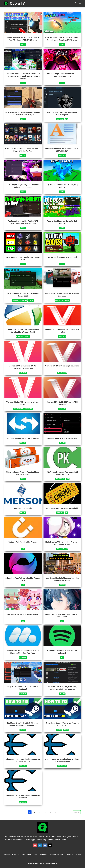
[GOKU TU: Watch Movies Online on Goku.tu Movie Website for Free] (23, 134)
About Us (7, 854)
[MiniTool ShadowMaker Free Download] (23, 424)
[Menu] (80, 3)
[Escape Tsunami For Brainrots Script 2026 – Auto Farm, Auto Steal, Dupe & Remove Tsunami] (23, 59)
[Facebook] (45, 845)
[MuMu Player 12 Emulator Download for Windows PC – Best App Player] (23, 636)
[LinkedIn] (40, 845)
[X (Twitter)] (50, 845)
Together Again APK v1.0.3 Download (62, 438)
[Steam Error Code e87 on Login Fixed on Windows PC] (62, 708)
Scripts (23, 44)
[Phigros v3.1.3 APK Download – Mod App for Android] (62, 600)
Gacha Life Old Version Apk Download (23, 614)
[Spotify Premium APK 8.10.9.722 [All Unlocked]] (62, 636)
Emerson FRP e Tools (23, 508)
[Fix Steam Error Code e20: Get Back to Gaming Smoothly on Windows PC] (23, 708)
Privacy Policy (26, 854)
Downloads (60, 119)
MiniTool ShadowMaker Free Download (23, 438)
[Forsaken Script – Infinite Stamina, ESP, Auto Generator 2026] (62, 59)
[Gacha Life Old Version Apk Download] (23, 600)
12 (55, 812)
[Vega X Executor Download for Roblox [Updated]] (23, 672)
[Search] (76, 3)
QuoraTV (17, 3)
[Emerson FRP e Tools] (23, 493)
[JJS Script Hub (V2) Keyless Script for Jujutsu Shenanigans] (23, 170)
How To (31, 300)
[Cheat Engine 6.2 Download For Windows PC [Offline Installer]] (62, 744)
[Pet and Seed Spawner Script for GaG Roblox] (62, 206)
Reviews (58, 300)
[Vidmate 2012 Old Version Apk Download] (62, 351)
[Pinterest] (35, 845)
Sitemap (78, 854)
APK (66, 119)
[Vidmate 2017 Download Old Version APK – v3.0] (62, 315)
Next (77, 812)
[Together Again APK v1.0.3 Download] (62, 424)
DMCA (35, 854)
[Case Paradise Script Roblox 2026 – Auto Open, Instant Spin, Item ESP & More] (62, 23)
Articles (23, 155)
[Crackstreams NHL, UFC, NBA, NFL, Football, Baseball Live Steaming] (62, 672)
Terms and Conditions (56, 854)
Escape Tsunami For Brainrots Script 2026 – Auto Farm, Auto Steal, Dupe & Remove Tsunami (23, 76)
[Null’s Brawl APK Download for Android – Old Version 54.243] (62, 527)
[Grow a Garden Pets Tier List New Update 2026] (23, 243)
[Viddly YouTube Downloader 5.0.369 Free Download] (62, 279)
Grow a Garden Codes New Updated (62, 257)
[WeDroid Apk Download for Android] (23, 527)
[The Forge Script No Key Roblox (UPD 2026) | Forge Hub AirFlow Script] (23, 206)
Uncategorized (62, 373)
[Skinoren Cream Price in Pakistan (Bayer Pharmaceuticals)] (23, 457)
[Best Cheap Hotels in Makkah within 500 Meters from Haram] (62, 563)
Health (23, 479)
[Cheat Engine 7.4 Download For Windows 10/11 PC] (23, 781)
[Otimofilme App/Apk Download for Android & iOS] (23, 563)
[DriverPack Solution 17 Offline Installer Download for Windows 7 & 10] (23, 315)
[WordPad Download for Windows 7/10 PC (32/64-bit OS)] (62, 134)
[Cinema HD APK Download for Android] (62, 493)
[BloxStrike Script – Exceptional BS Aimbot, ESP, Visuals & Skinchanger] (23, 98)
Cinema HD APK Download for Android (62, 508)
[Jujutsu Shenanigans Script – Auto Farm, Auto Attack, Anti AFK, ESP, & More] (23, 23)
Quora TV (41, 863)
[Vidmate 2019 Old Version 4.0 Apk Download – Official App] (23, 351)
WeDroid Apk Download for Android (23, 542)
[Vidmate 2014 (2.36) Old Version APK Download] (62, 387)
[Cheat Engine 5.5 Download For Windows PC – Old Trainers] (23, 744)
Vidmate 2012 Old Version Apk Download (62, 366)
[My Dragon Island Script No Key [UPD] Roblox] (62, 170)
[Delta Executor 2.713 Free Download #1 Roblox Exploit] (62, 98)
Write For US (69, 854)
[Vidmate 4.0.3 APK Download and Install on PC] (23, 387)
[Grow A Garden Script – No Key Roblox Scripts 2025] (23, 279)
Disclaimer (43, 854)
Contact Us (16, 854)
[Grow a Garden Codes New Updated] (62, 243)
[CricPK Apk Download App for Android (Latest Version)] (62, 457)
